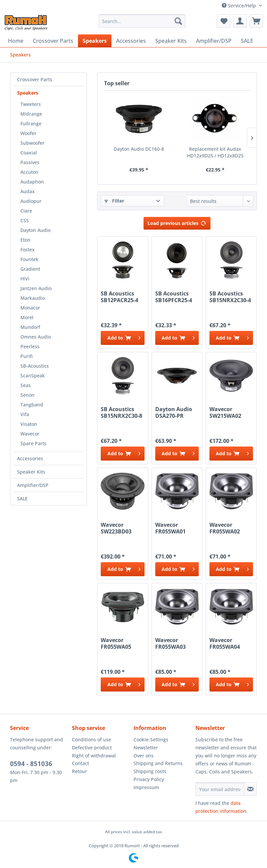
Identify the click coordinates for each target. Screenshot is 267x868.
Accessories (30, 458)
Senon (27, 395)
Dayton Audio (35, 230)
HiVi (25, 279)
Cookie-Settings (151, 739)
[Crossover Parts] (53, 41)
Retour (79, 771)
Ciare (26, 211)
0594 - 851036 (31, 764)
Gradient (30, 269)
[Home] (16, 41)
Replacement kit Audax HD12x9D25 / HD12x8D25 (215, 152)
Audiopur (31, 201)
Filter (114, 201)
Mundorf (30, 327)
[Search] (178, 21)
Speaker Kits (31, 472)
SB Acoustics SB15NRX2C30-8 (121, 412)
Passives (30, 162)
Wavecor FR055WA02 (225, 528)
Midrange (31, 114)
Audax (28, 191)
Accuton (29, 172)
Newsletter (146, 748)
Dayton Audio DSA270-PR (174, 412)
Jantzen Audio (36, 288)
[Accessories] (131, 41)
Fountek (29, 259)
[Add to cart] (123, 338)
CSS (25, 220)
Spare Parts (33, 443)
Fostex (28, 250)
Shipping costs (150, 771)
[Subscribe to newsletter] (250, 789)
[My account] (240, 21)
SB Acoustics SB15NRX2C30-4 (230, 297)
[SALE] (247, 41)
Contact (80, 763)
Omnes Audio (36, 337)
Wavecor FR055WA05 (116, 643)
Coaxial (29, 153)
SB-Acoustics (35, 366)
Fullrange (31, 123)
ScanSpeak (33, 376)
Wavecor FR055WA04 (225, 643)
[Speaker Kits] (171, 41)
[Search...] (142, 21)
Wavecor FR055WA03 (170, 643)
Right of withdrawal (94, 756)
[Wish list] (224, 21)
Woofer (28, 133)
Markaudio (33, 298)
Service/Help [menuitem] (240, 6)
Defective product (92, 748)
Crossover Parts (35, 79)
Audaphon (32, 182)
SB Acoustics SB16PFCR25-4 (174, 297)
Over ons (144, 756)
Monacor (30, 308)
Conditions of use (92, 739)
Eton (25, 240)
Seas (26, 385)
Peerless (30, 346)
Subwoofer (32, 143)
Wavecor (30, 434)
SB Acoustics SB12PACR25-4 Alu (119, 297)
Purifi (27, 356)
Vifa (25, 414)
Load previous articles (177, 222)
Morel (27, 317)
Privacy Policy (149, 779)
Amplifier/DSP (33, 485)
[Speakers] (95, 41)
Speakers (28, 93)
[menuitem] (142, 21)
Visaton (29, 424)
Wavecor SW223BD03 (116, 528)
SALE (22, 499)
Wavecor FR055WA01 (170, 528)
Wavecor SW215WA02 (225, 412)
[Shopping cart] (256, 21)
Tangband (32, 405)
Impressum (146, 787)
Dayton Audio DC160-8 (139, 149)
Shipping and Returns (158, 763)
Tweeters (31, 104)
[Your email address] (220, 789)
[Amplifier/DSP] (214, 41)
